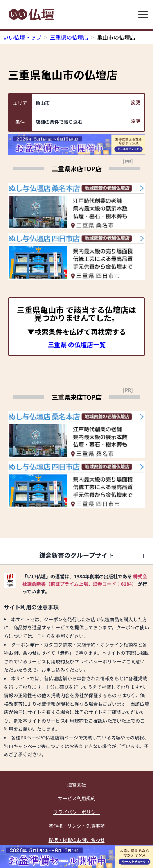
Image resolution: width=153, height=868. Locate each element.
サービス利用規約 (77, 798)
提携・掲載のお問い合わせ (77, 840)
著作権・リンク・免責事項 (77, 825)
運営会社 (77, 784)
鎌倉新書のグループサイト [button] (76, 555)
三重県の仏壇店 (69, 37)
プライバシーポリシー (77, 812)
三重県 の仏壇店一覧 (77, 344)
